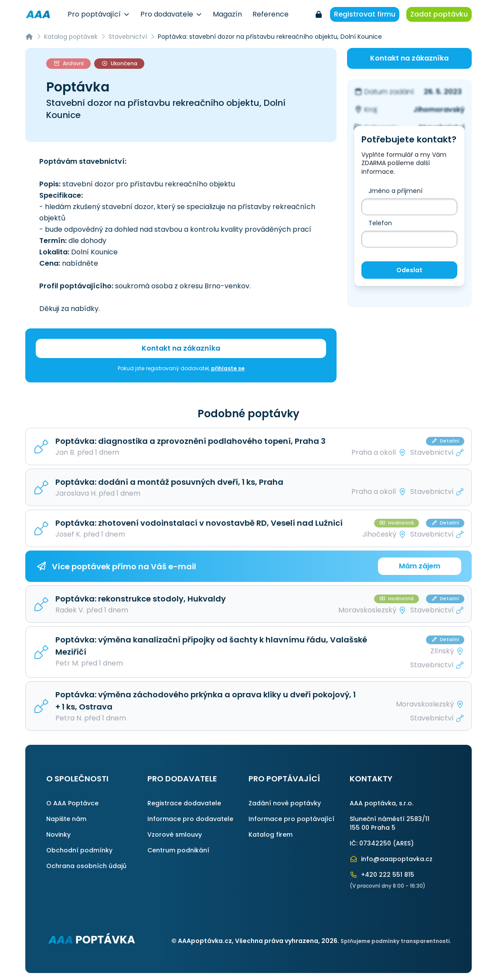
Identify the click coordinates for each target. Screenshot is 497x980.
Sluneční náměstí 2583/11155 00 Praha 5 (390, 823)
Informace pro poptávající (291, 819)
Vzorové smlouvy (175, 835)
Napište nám (66, 819)
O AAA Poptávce (72, 803)
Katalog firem (271, 835)
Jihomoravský (439, 110)
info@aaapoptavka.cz (391, 859)
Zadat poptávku (439, 14)
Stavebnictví (128, 37)
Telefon (380, 223)
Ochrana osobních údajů (86, 866)
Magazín (227, 14)
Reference (271, 14)
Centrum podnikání (178, 850)
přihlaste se (228, 368)
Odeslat (409, 270)
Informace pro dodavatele (190, 819)
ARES (403, 843)
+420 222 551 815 (382, 875)
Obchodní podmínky (79, 850)
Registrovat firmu (365, 14)
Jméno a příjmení (395, 191)
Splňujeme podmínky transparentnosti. (396, 941)
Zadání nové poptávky (285, 803)
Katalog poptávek (71, 37)
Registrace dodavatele (184, 803)
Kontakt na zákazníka (181, 348)
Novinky (58, 835)
